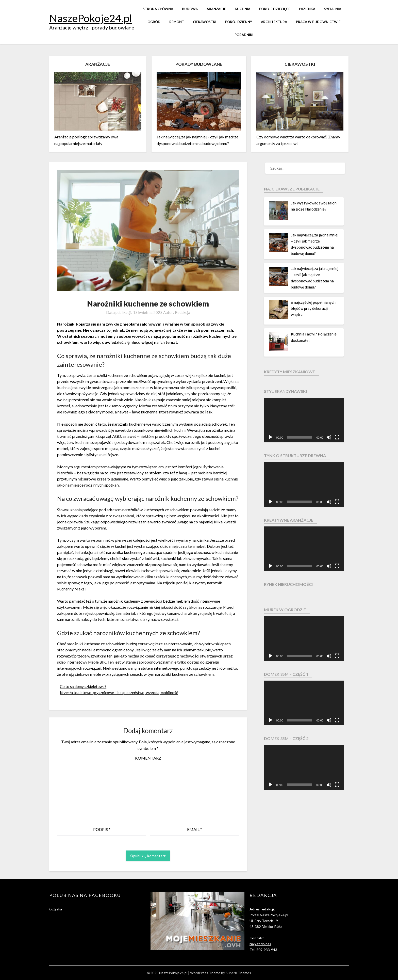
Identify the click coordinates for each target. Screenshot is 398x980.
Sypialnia (333, 9)
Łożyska (56, 909)
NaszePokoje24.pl (91, 18)
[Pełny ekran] (337, 437)
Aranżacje (216, 9)
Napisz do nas (260, 944)
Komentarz (148, 758)
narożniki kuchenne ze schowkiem (121, 375)
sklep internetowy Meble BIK (83, 662)
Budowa (190, 9)
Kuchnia (243, 9)
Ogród (154, 22)
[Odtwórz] (271, 437)
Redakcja (183, 312)
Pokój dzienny (239, 22)
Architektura (274, 22)
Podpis (102, 829)
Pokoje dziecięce (275, 9)
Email (195, 829)
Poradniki (244, 35)
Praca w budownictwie (318, 22)
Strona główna (158, 9)
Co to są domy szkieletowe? (84, 686)
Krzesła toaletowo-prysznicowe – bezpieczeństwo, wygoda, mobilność (122, 692)
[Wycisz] (329, 437)
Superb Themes (238, 973)
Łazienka (307, 9)
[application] (304, 420)
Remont (177, 22)
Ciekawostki (205, 22)
